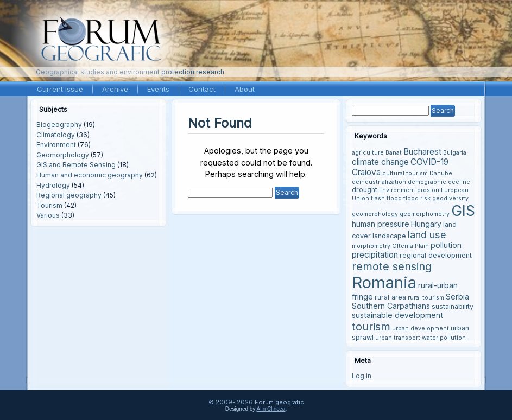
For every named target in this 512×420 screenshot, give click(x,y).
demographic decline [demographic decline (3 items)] (439, 182)
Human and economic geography (90, 175)
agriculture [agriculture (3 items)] (368, 153)
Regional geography (69, 195)
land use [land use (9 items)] (427, 234)
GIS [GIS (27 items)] (463, 211)
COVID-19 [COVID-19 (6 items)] (429, 162)
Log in (362, 376)
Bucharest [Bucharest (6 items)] (422, 152)
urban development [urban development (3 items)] (421, 329)
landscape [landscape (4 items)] (389, 236)
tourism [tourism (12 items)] (371, 326)
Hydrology (53, 185)
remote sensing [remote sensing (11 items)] (392, 266)
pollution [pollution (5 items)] (446, 245)
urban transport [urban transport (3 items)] (398, 338)
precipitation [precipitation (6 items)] (375, 255)
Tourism (49, 205)
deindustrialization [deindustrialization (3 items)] (379, 182)
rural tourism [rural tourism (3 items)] (426, 298)
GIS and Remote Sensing (76, 165)
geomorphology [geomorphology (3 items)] (375, 214)
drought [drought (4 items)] (365, 190)
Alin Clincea (271, 409)
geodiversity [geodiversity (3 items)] (450, 198)
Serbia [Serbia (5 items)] (457, 297)
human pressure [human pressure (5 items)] (381, 224)
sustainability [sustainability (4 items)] (453, 306)
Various (48, 215)
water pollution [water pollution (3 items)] (444, 338)
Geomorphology (63, 155)
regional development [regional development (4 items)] (436, 255)
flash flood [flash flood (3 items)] (386, 198)
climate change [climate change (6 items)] (380, 162)
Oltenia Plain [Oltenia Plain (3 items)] (410, 246)
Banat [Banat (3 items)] (394, 153)
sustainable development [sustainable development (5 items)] (397, 315)
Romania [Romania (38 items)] (384, 282)
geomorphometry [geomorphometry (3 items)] (425, 214)
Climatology (56, 135)
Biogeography (59, 125)
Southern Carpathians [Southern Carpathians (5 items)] (391, 306)
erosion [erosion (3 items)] (428, 190)
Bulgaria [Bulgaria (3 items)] (455, 153)
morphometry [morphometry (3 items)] (371, 246)
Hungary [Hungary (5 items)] (426, 224)
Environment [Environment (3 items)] (397, 190)
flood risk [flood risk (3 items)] (417, 198)
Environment (56, 145)
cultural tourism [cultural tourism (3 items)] (405, 173)
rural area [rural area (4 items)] (390, 297)
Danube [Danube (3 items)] (441, 173)
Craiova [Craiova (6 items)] (366, 172)
